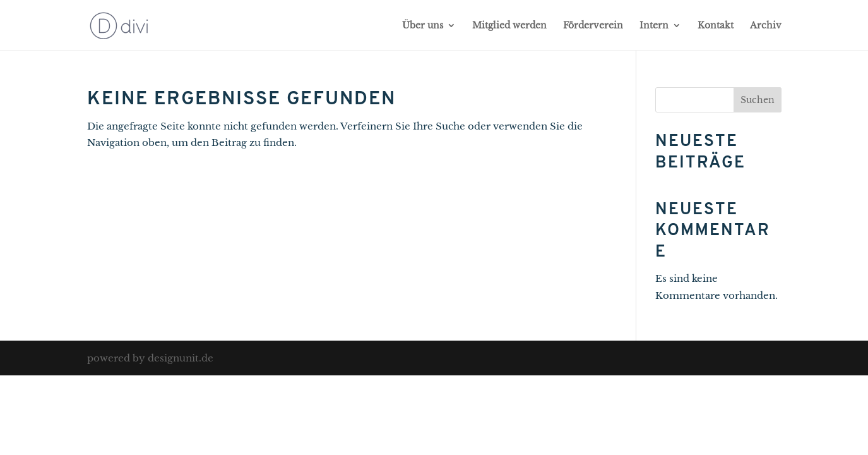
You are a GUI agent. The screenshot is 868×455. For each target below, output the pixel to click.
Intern (654, 26)
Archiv (766, 26)
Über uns (423, 26)
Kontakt (716, 26)
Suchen (758, 100)
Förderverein (593, 26)
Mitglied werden (509, 26)
